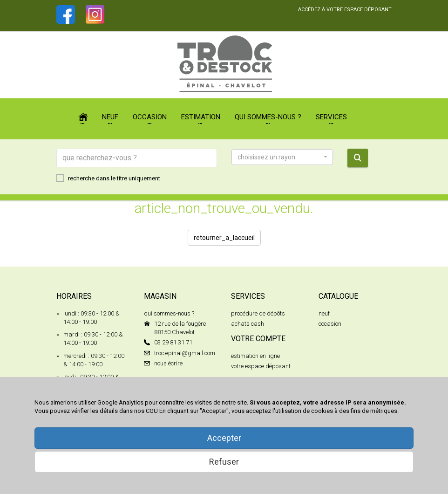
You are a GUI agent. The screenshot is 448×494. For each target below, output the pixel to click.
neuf (324, 313)
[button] (282, 157)
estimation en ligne (255, 356)
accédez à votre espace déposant (345, 10)
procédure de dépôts (258, 313)
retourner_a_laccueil (224, 238)
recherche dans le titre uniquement (108, 178)
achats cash (248, 324)
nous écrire (168, 363)
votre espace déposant (261, 366)
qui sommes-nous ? (169, 313)
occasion (330, 324)
